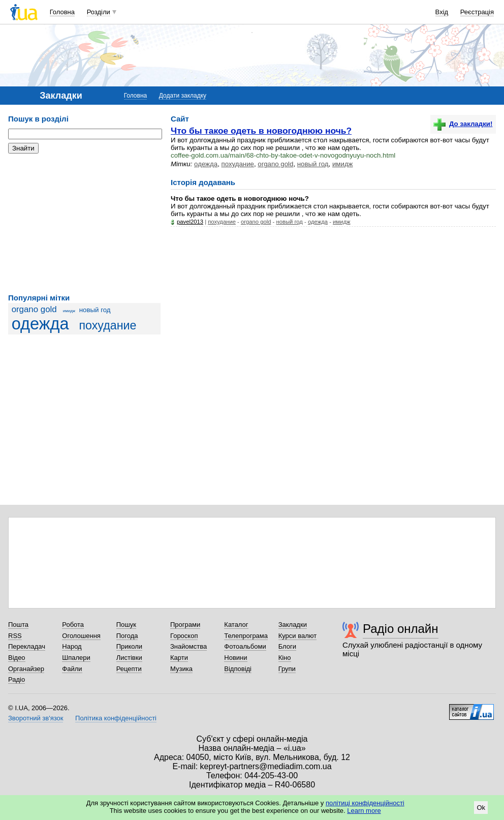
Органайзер (26, 669)
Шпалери (76, 658)
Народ (72, 646)
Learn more (364, 811)
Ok (481, 808)
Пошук (126, 625)
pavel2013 (190, 222)
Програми (185, 625)
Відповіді (238, 669)
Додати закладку (183, 96)
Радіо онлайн (401, 629)
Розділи (99, 12)
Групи (287, 669)
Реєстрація (477, 12)
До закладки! (463, 124)
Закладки (293, 625)
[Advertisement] (84, 224)
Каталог (236, 625)
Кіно (285, 658)
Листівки (129, 658)
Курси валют (298, 636)
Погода (127, 636)
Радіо (17, 679)
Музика (181, 669)
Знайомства (188, 646)
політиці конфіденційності (365, 803)
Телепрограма (246, 636)
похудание (107, 325)
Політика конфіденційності (116, 718)
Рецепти (129, 669)
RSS (15, 636)
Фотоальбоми (245, 646)
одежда (40, 324)
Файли (72, 669)
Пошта (18, 625)
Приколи (129, 646)
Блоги (287, 646)
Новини (235, 658)
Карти (179, 658)
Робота (73, 625)
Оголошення (81, 636)
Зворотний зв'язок (36, 718)
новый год (95, 310)
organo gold (34, 309)
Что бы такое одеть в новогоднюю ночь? (261, 131)
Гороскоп (184, 636)
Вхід (442, 12)
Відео (17, 658)
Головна (62, 12)
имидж (69, 311)
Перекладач (27, 646)
